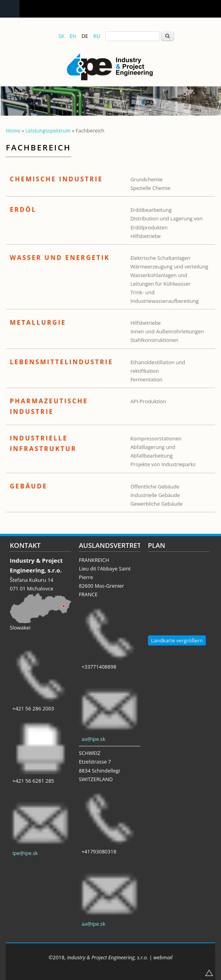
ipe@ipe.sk (25, 853)
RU (97, 36)
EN (73, 36)
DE (85, 36)
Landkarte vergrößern (177, 640)
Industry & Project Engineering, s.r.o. (108, 957)
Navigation (10, 9)
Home (13, 131)
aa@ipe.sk (94, 739)
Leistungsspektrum (48, 131)
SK (61, 36)
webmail (163, 957)
